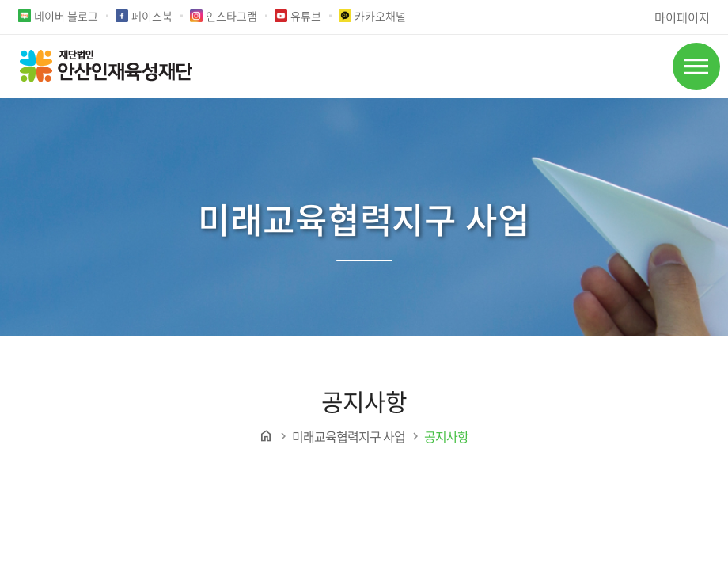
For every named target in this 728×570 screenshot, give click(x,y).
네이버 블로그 (66, 16)
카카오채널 (380, 16)
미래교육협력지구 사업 (349, 436)
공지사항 (446, 436)
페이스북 (152, 16)
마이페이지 (682, 17)
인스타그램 (231, 16)
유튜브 (306, 16)
